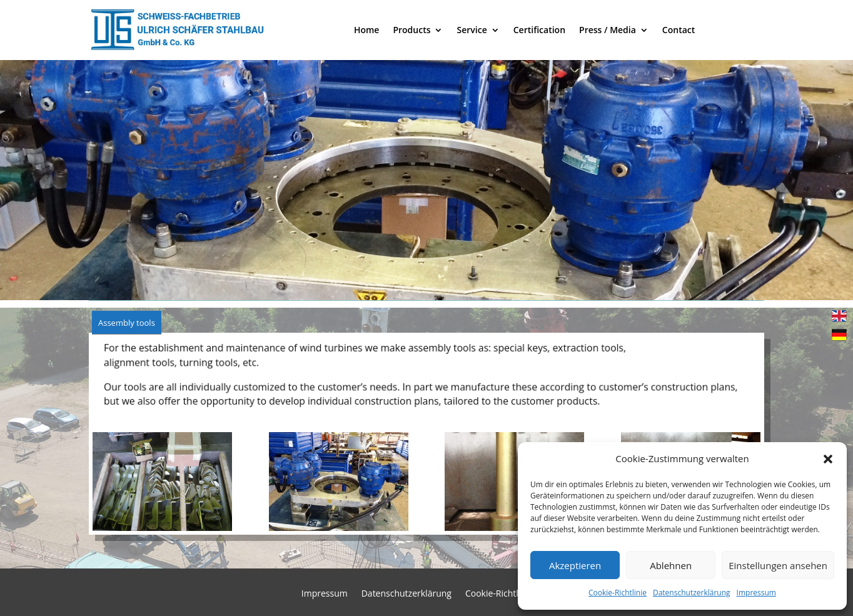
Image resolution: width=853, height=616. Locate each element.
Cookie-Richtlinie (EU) (508, 594)
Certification (539, 30)
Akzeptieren (575, 565)
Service (472, 30)
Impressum (756, 593)
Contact (679, 30)
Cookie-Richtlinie (618, 593)
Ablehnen (671, 565)
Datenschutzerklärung (692, 593)
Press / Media (608, 30)
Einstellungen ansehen (778, 565)
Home (367, 30)
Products (411, 30)
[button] (828, 459)
